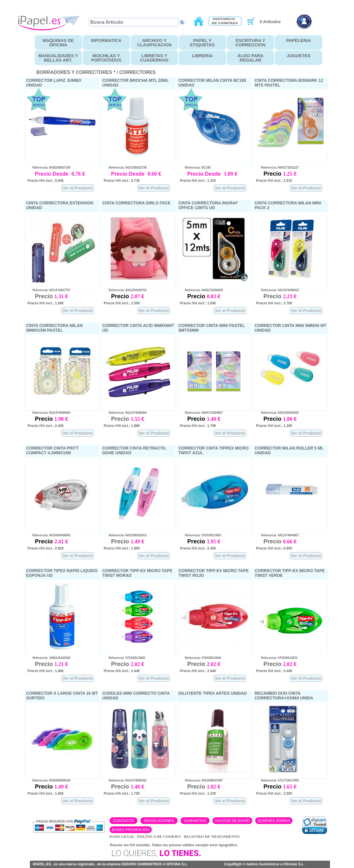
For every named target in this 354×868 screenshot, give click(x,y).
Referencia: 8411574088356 (125, 413)
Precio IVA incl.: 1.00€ (198, 303)
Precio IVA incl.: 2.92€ (46, 548)
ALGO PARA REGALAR (250, 58)
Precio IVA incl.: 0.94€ (46, 181)
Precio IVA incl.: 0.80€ (274, 548)
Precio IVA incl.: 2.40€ (46, 426)
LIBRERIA (202, 56)
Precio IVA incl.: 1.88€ (122, 426)
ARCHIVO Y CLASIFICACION (154, 43)
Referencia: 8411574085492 (125, 780)
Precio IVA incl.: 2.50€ (122, 303)
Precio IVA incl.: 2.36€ (198, 548)
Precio (273, 174)
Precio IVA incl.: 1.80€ (122, 548)
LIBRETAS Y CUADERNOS (154, 58)
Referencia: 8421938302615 (125, 535)
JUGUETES (298, 56)
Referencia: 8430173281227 (278, 168)
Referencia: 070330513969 (124, 658)
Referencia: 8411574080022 (278, 290)
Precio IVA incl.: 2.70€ (274, 303)
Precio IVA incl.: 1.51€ (274, 181)
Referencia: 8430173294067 (201, 413)
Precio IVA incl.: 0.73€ (122, 181)
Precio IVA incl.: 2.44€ (122, 671)
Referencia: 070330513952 (201, 535)
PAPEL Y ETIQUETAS (202, 43)
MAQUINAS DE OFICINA (58, 43)
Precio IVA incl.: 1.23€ (198, 794)
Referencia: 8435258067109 (49, 168)
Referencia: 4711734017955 (278, 780)
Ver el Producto (78, 188)
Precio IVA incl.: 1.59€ (46, 303)
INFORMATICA (106, 40)
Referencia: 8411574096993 (49, 413)
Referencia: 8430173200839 (201, 290)
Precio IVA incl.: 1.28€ (274, 426)
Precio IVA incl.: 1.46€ (46, 671)
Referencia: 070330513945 (201, 658)
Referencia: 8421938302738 (125, 168)
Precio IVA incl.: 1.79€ (198, 426)
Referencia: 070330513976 (277, 658)
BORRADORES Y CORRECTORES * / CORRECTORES (96, 72)
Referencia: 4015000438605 (49, 535)
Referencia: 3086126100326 (49, 658)
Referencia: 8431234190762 (125, 290)
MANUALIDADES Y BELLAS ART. (58, 58)
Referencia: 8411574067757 (49, 290)
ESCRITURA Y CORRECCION (250, 43)
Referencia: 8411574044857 (278, 535)
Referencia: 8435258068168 (49, 780)
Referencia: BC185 (195, 168)
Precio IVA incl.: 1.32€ (198, 181)
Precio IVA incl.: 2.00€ (274, 794)
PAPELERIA (298, 40)
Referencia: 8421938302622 (278, 413)
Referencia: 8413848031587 (201, 780)
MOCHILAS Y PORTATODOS (106, 58)
